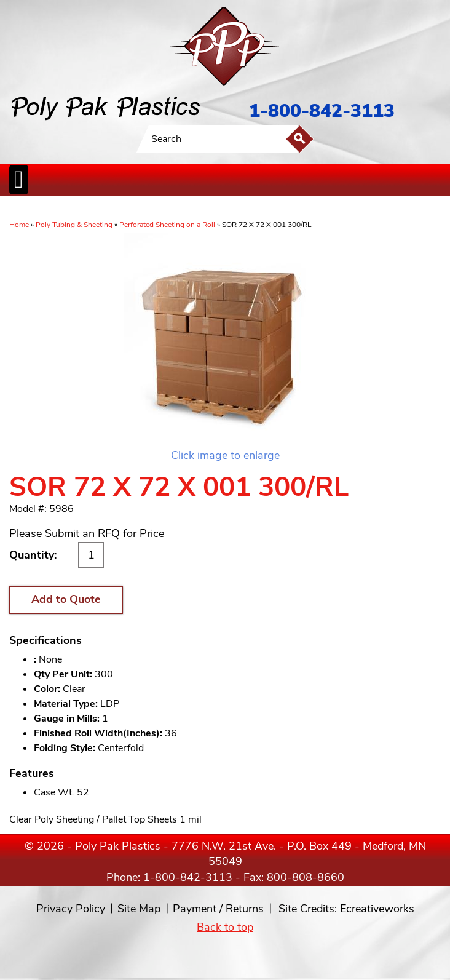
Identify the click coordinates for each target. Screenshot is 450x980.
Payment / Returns (218, 909)
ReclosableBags (146, 209)
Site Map (139, 909)
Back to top (225, 927)
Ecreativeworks (377, 909)
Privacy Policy (71, 909)
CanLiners (217, 209)
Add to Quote (66, 599)
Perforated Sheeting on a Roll (167, 225)
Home (19, 225)
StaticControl (187, 209)
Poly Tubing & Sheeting (74, 225)
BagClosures (322, 209)
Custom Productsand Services (381, 209)
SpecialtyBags (251, 209)
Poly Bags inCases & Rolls (40, 209)
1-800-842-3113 (322, 111)
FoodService (287, 209)
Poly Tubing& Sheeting (96, 209)
